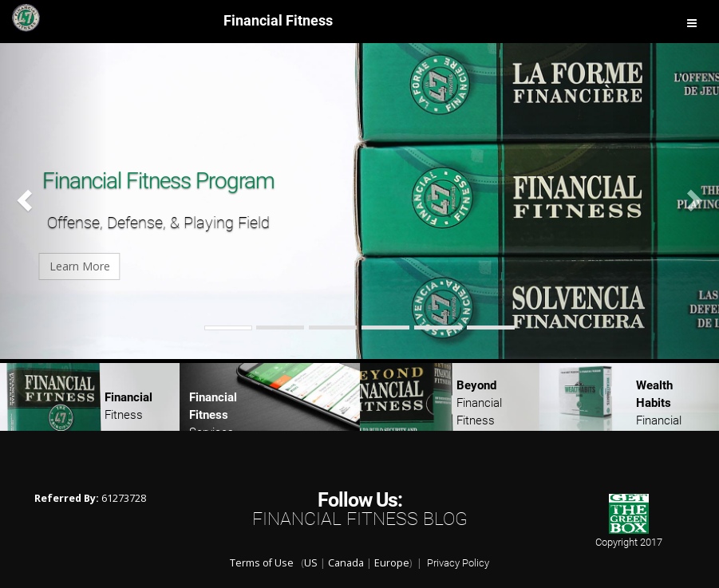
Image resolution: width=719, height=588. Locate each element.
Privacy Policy (458, 563)
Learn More (158, 266)
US (311, 563)
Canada (346, 563)
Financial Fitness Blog (360, 519)
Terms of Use (262, 563)
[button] (54, 199)
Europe (392, 563)
